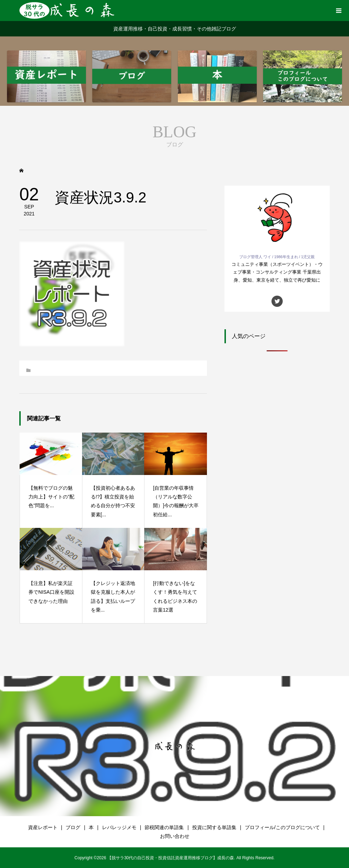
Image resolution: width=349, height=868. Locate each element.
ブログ (73, 827)
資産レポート (43, 827)
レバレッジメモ (119, 827)
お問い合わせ (175, 836)
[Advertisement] (277, 413)
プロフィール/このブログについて (282, 827)
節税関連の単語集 (164, 827)
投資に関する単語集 (214, 827)
